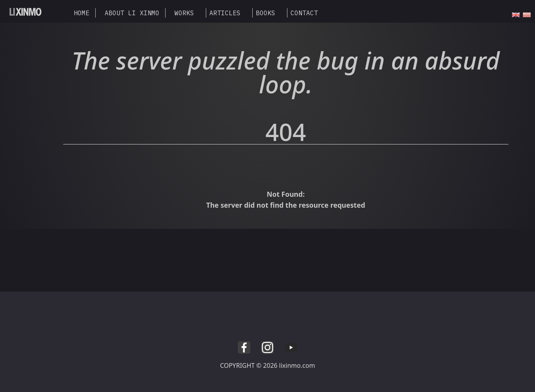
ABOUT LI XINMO (132, 13)
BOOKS (266, 13)
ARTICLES (225, 13)
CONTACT (304, 13)
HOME (82, 13)
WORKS (184, 13)
